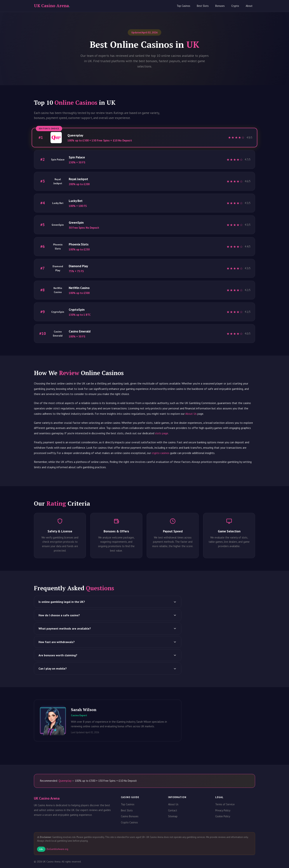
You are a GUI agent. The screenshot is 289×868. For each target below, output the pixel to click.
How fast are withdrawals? (108, 642)
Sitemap (173, 816)
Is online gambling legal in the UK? (108, 602)
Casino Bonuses (130, 816)
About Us (191, 414)
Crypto (235, 6)
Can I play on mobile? (108, 668)
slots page (162, 433)
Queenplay (65, 781)
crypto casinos (161, 453)
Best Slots (203, 6)
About (249, 6)
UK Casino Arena (52, 6)
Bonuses (220, 6)
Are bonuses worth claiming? (108, 655)
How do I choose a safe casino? (108, 615)
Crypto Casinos (129, 822)
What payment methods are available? (108, 628)
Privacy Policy (223, 810)
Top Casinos (183, 6)
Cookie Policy (223, 816)
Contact (173, 810)
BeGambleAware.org (58, 849)
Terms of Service (225, 804)
